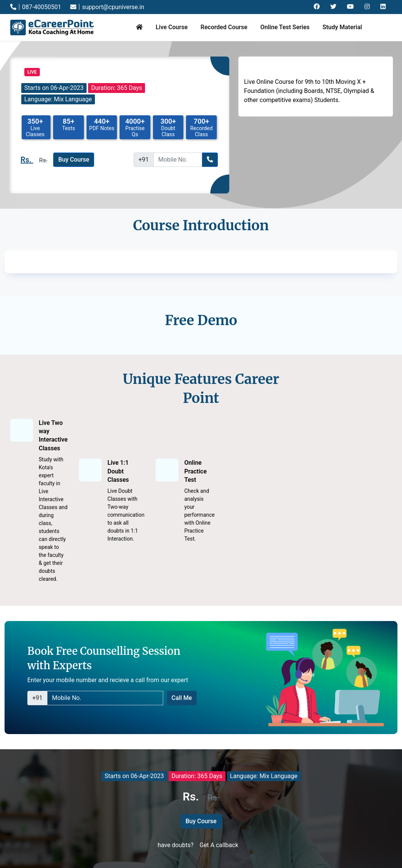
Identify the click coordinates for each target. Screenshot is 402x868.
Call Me (182, 698)
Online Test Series (285, 27)
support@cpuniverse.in (107, 7)
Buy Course (74, 160)
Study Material (342, 27)
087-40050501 (36, 7)
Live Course (172, 27)
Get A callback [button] (219, 845)
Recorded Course (224, 27)
